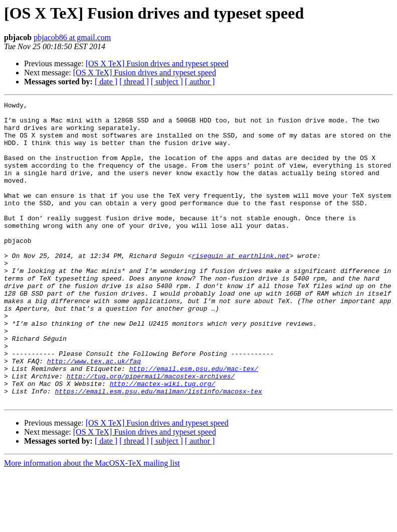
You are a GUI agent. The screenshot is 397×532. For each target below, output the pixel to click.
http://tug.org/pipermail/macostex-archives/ (151, 432)
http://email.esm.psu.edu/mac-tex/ (194, 423)
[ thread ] (134, 82)
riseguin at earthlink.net (240, 287)
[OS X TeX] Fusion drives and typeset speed (157, 63)
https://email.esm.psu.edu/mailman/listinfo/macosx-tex (158, 450)
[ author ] (200, 82)
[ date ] (106, 82)
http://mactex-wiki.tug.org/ (163, 441)
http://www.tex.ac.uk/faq (94, 414)
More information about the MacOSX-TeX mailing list (92, 523)
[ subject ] (167, 82)
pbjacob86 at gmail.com (72, 37)
